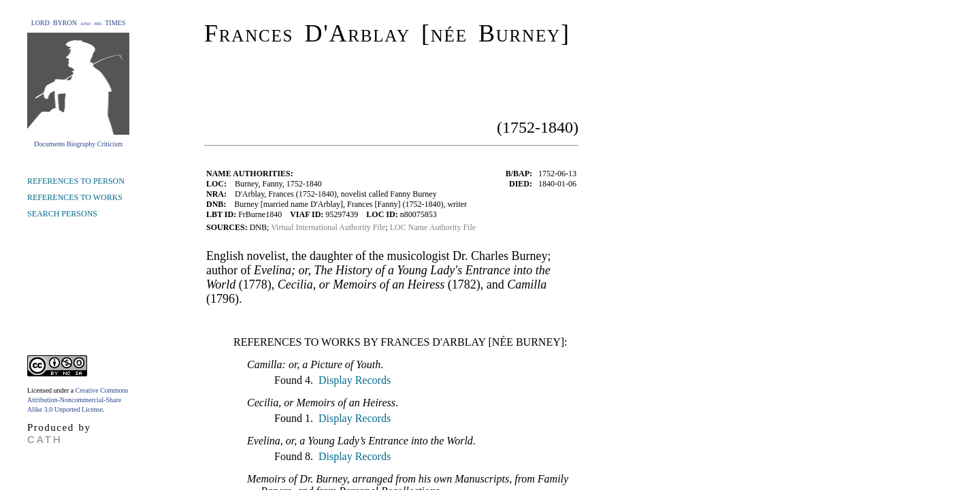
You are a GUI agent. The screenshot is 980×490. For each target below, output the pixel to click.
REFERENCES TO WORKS (75, 197)
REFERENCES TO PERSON (76, 181)
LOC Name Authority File (433, 227)
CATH (45, 439)
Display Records (353, 380)
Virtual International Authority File (328, 227)
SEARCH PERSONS (62, 214)
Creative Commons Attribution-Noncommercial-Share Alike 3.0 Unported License (78, 400)
